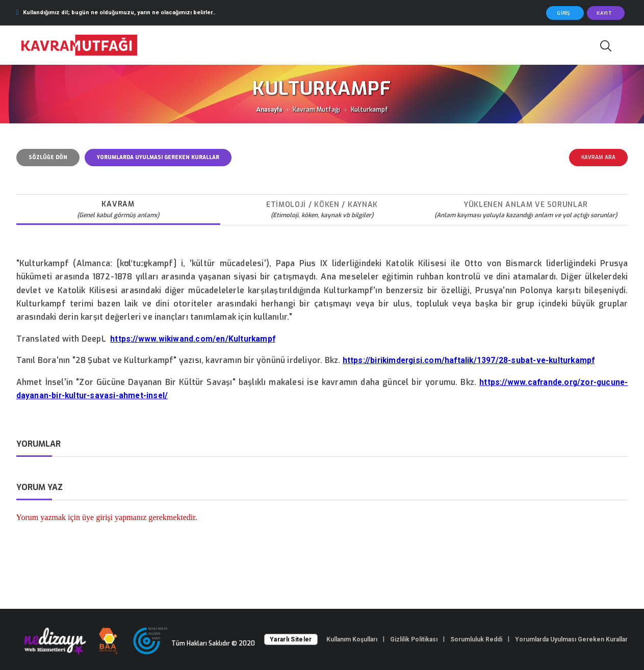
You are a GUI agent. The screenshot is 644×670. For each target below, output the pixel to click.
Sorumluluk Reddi (476, 639)
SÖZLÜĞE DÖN (48, 157)
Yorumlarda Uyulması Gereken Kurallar (571, 639)
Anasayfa (269, 110)
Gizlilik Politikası (414, 639)
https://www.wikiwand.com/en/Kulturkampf (193, 339)
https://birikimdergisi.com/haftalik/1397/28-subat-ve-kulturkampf (469, 360)
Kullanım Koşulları (352, 639)
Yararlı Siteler (291, 639)
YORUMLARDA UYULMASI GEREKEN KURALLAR (158, 157)
